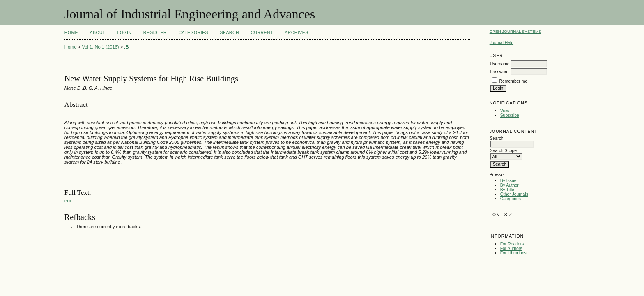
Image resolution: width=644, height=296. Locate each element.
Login (124, 33)
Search (230, 33)
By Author (509, 185)
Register (155, 33)
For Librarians (513, 253)
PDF (68, 201)
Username (500, 64)
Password (499, 72)
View (505, 111)
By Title (507, 190)
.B (126, 47)
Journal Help (501, 43)
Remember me (514, 81)
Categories (511, 199)
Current (262, 33)
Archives (296, 33)
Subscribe (510, 115)
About (98, 33)
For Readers (512, 244)
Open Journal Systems (515, 31)
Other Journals (514, 194)
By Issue (508, 181)
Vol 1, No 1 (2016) (100, 47)
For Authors (511, 249)
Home (71, 33)
